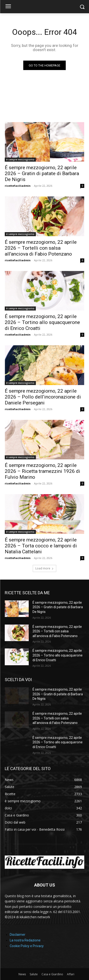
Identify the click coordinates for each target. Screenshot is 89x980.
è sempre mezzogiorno (20, 160)
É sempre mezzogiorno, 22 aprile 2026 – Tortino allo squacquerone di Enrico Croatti (42, 322)
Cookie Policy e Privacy (27, 946)
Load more (44, 568)
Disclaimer (18, 935)
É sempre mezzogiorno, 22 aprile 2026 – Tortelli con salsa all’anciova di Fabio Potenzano (41, 248)
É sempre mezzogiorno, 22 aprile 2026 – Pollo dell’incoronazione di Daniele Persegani (43, 397)
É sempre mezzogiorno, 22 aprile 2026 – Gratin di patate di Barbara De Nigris (42, 173)
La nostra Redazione (25, 940)
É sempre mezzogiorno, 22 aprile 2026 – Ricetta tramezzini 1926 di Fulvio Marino (42, 471)
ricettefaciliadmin (18, 186)
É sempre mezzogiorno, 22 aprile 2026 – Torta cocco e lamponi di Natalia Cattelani (41, 546)
